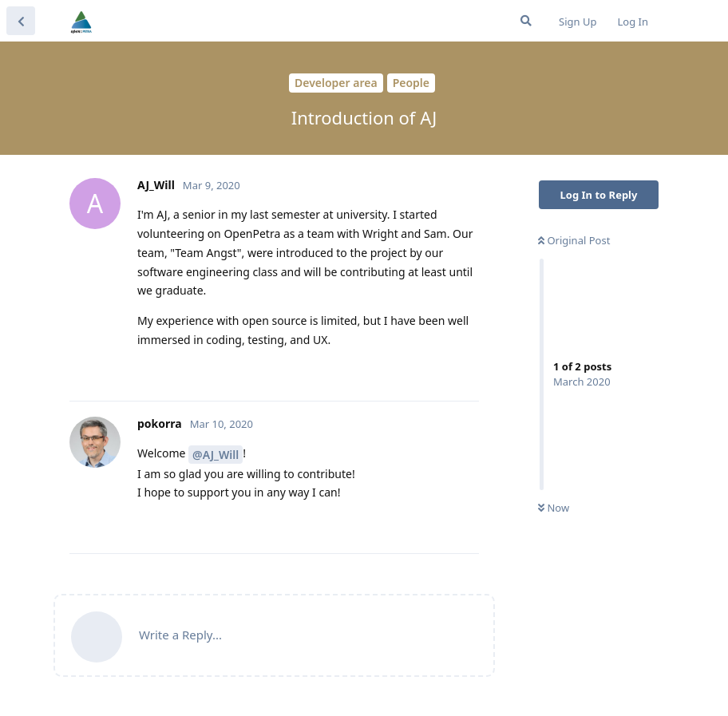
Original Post (574, 240)
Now (554, 508)
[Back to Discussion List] (21, 21)
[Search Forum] (526, 21)
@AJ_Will (216, 455)
